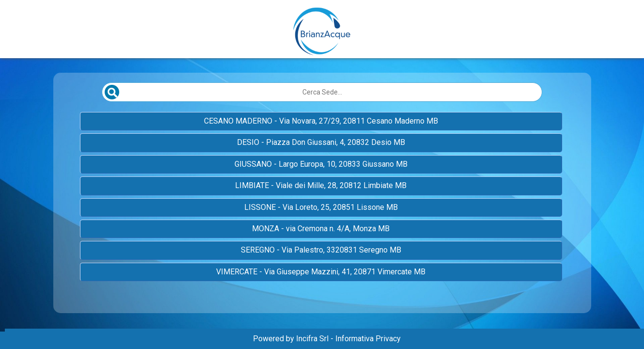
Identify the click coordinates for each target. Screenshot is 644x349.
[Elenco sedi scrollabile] (322, 201)
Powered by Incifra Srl (291, 339)
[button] (321, 121)
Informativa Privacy (368, 339)
